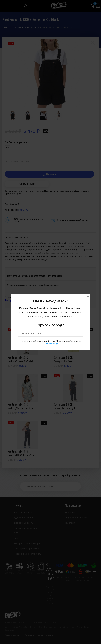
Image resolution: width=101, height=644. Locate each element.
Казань (43, 312)
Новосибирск (73, 308)
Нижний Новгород (58, 312)
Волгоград (24, 312)
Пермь (35, 312)
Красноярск (66, 317)
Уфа (47, 317)
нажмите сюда (51, 344)
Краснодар (75, 312)
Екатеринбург (58, 308)
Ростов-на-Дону (35, 317)
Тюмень (55, 317)
